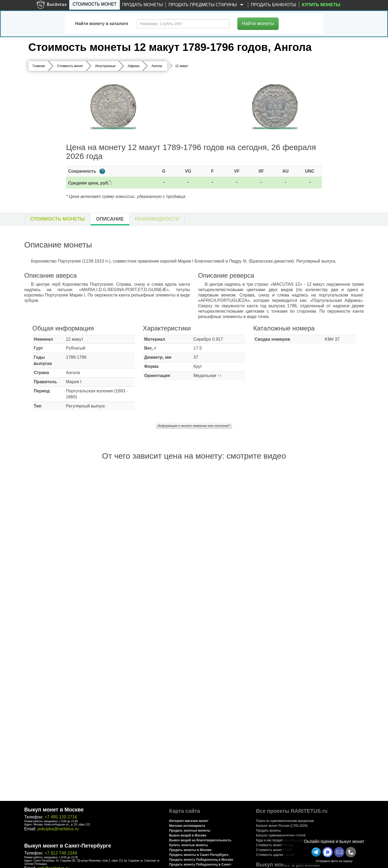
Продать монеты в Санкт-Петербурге (199, 855)
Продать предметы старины (207, 5)
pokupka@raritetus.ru (58, 829)
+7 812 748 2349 (61, 853)
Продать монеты (143, 5)
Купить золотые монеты (189, 845)
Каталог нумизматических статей (281, 835)
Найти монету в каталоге (102, 24)
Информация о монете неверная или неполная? (194, 426)
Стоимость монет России (275, 845)
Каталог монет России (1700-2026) (282, 826)
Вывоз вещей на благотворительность (200, 840)
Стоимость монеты (58, 219)
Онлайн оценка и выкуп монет (334, 841)
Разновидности (157, 219)
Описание (110, 219)
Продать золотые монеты (190, 831)
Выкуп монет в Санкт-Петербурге (68, 846)
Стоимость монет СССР (274, 850)
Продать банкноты (274, 5)
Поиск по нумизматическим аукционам (285, 821)
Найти (258, 23)
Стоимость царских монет (275, 855)
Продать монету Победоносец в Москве (201, 860)
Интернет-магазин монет (189, 821)
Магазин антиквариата (187, 826)
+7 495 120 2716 (61, 817)
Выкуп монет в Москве (54, 810)
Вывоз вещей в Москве (188, 835)
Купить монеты (321, 5)
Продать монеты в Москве (190, 850)
